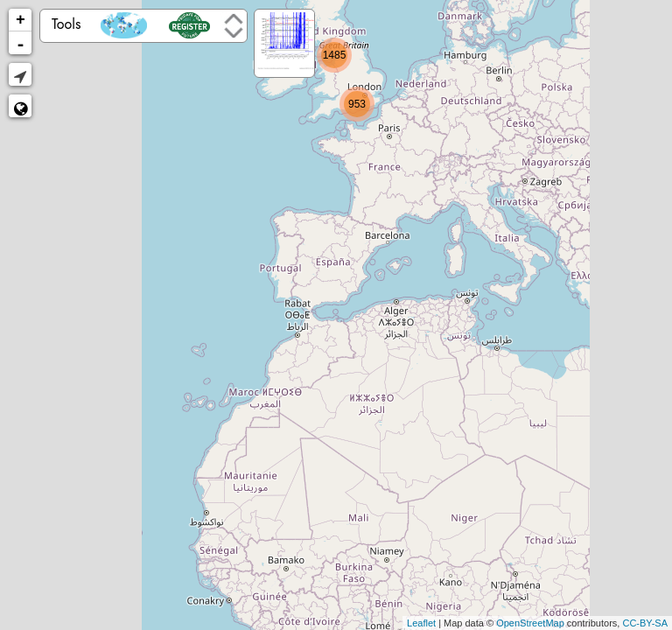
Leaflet (421, 623)
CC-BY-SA (645, 623)
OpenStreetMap (530, 623)
